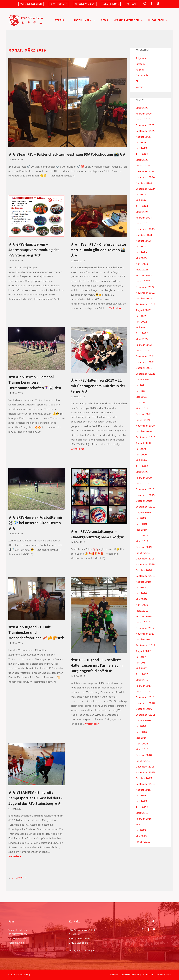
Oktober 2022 (144, 298)
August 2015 (143, 790)
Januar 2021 (143, 420)
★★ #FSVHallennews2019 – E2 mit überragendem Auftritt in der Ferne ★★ (98, 386)
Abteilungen (86, 20)
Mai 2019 (141, 530)
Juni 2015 (141, 801)
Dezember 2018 (145, 559)
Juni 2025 (141, 148)
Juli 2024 (141, 194)
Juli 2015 (141, 795)
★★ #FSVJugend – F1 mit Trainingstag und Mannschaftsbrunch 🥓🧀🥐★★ (36, 632)
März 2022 (142, 339)
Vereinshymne (111, 4)
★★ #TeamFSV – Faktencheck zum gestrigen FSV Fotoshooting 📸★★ (67, 154)
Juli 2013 (141, 830)
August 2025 (143, 137)
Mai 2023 (141, 258)
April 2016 (142, 744)
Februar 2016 (144, 755)
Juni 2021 (141, 391)
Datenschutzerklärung (131, 975)
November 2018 (145, 564)
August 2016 (143, 720)
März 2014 (142, 824)
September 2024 (146, 189)
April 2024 (142, 206)
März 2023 (142, 270)
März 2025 (142, 160)
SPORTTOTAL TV (59, 4)
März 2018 (142, 611)
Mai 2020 (141, 460)
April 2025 (142, 154)
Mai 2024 (141, 200)
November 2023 (145, 229)
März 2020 (142, 472)
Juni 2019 (141, 524)
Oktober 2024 (144, 183)
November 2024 (145, 177)
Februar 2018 (144, 616)
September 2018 (146, 576)
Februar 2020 (144, 478)
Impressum (148, 975)
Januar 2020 (143, 483)
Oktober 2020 (144, 431)
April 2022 (142, 333)
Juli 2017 (141, 657)
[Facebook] (151, 3)
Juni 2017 (141, 663)
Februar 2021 (144, 414)
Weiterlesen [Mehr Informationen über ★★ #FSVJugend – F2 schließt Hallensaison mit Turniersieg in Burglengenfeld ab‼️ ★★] (92, 724)
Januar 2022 (143, 351)
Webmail (114, 975)
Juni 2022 (141, 322)
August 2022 (143, 310)
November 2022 (145, 293)
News (105, 20)
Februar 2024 (144, 218)
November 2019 (145, 495)
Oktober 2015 (144, 778)
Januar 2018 (143, 622)
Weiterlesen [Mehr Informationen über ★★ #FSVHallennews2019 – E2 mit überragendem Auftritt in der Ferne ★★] (78, 449)
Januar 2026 (143, 119)
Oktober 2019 (144, 501)
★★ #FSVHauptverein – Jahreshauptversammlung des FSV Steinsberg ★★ (34, 250)
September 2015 (146, 784)
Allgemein (141, 58)
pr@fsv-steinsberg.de (84, 950)
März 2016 (142, 749)
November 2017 (145, 634)
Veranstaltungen (130, 20)
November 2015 (145, 772)
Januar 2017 (143, 691)
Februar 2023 (144, 275)
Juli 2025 (141, 142)
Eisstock (140, 64)
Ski (137, 81)
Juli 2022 (141, 316)
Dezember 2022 (145, 287)
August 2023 (143, 241)
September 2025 (146, 131)
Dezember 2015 (145, 767)
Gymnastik (142, 75)
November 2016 (145, 703)
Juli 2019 (141, 518)
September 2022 (146, 304)
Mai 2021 (141, 397)
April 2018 (142, 605)
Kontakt (132, 4)
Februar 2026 (144, 114)
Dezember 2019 (145, 489)
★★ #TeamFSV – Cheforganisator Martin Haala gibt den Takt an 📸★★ (98, 250)
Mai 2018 (141, 599)
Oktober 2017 (144, 639)
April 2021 (142, 402)
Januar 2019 (143, 553)
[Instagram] (145, 3)
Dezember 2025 (145, 125)
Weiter (21, 878)
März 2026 (142, 108)
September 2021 (146, 374)
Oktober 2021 (144, 368)
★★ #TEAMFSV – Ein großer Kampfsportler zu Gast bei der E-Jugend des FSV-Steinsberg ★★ (35, 798)
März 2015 (142, 813)
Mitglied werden (85, 4)
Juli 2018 (141, 587)
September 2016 (146, 715)
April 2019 (142, 535)
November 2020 (145, 426)
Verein (63, 20)
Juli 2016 (141, 726)
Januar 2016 (143, 761)
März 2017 (142, 680)
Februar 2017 (144, 686)
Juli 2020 (141, 449)
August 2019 (143, 512)
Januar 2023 (143, 281)
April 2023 (142, 264)
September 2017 (146, 645)
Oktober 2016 (144, 709)
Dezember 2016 (145, 697)
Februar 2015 (144, 819)
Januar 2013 (143, 842)
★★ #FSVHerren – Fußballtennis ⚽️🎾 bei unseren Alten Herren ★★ (36, 523)
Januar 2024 (143, 223)
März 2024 (142, 212)
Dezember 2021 (145, 356)
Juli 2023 (141, 247)
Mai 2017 (141, 668)
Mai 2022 (141, 327)
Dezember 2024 (145, 171)
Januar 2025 (143, 166)
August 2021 (143, 379)
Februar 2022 (144, 345)
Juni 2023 (141, 252)
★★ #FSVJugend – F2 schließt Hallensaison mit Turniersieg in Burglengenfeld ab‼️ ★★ (97, 665)
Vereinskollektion (31, 4)
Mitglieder (159, 20)
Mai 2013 (141, 836)
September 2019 (146, 507)
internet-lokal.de (163, 975)
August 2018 (143, 582)
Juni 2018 (141, 593)
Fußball (140, 70)
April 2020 (142, 466)
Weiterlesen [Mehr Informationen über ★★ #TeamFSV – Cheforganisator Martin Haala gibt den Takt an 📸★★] (116, 308)
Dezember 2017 (145, 628)
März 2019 (142, 541)
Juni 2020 (141, 455)
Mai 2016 (141, 738)
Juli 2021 (141, 385)
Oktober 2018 (144, 570)
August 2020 (143, 443)
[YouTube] (158, 3)
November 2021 (145, 362)
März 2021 (142, 408)
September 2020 (146, 437)
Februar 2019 (144, 547)
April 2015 (142, 807)
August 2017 (143, 651)
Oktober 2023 (144, 235)
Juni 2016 (141, 732)
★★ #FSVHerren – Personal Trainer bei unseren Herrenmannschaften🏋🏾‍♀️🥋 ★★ (35, 382)
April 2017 (142, 674)
